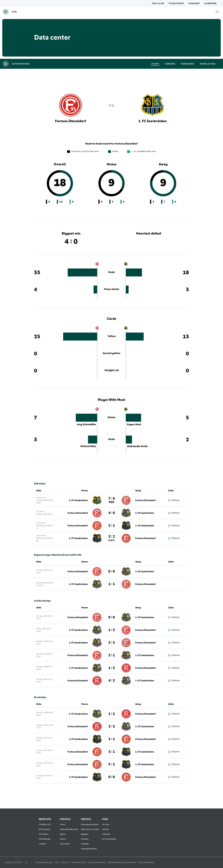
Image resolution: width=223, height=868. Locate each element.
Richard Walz (88, 446)
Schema (174, 500)
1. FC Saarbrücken (78, 500)
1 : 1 (112, 714)
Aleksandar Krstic (137, 446)
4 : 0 (112, 513)
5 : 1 (112, 764)
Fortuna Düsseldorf (145, 500)
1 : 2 (112, 630)
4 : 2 (112, 681)
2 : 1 (112, 526)
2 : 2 (112, 538)
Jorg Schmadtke (86, 424)
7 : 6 (112, 500)
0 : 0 (112, 617)
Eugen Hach (134, 424)
